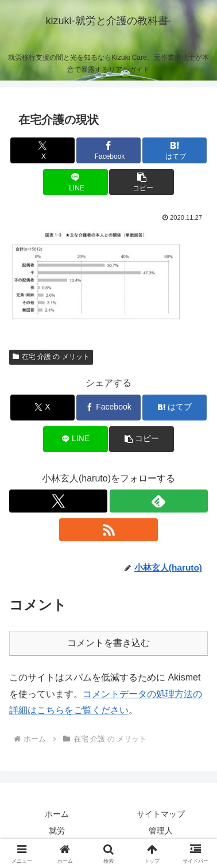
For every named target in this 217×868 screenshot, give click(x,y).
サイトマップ (161, 814)
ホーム (57, 814)
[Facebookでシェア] (108, 150)
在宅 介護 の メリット (51, 357)
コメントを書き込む (108, 643)
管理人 (161, 831)
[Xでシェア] (42, 150)
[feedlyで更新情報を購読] (159, 501)
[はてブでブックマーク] (175, 150)
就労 (57, 831)
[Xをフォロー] (58, 501)
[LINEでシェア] (75, 182)
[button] (141, 182)
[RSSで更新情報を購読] (108, 530)
